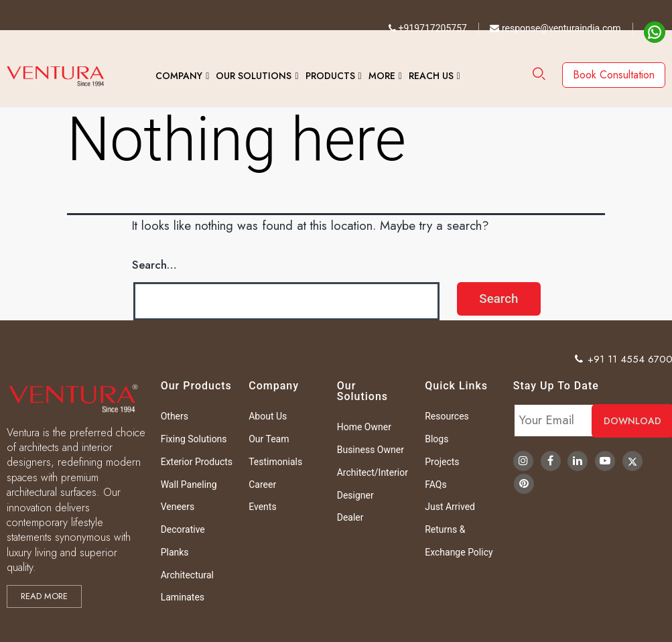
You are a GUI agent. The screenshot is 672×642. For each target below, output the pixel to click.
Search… (154, 265)
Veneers (178, 507)
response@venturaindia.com (555, 28)
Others (175, 416)
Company (179, 76)
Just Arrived (450, 507)
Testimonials (275, 462)
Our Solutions (254, 76)
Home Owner (364, 427)
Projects (442, 462)
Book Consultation (614, 75)
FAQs (436, 485)
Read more (44, 596)
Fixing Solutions (194, 439)
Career (262, 485)
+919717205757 (428, 28)
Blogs (436, 439)
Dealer (350, 517)
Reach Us (431, 76)
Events (262, 507)
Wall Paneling (189, 485)
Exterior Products (197, 462)
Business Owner (371, 450)
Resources (447, 416)
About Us (268, 416)
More (382, 76)
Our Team (269, 439)
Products (330, 76)
